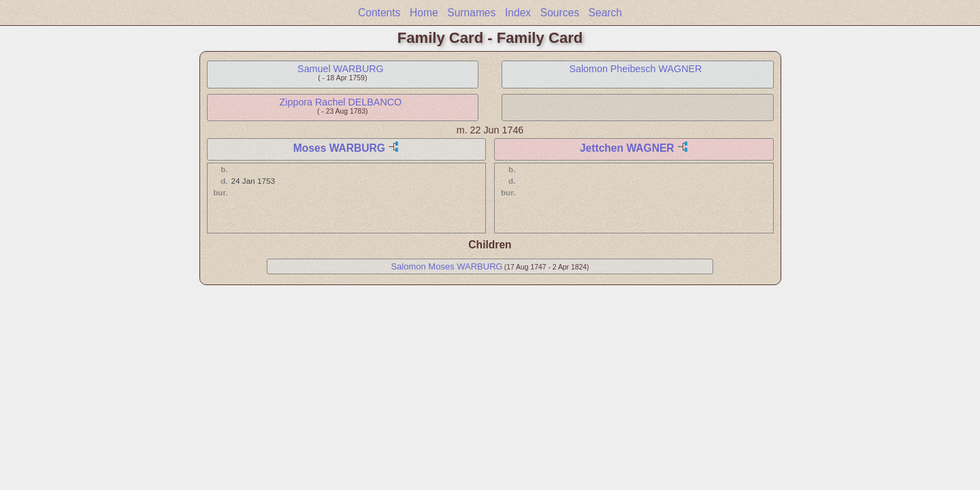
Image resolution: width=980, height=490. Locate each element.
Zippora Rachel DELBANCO (341, 102)
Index (518, 13)
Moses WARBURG (339, 148)
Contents (379, 13)
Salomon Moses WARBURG (446, 266)
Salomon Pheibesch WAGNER (635, 69)
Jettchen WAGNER (627, 148)
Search (605, 13)
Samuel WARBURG (341, 69)
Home (424, 13)
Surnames (471, 13)
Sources (560, 13)
